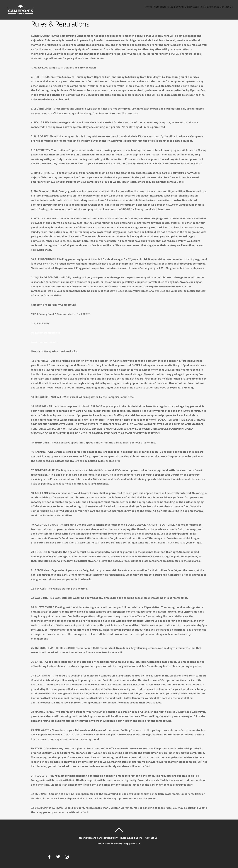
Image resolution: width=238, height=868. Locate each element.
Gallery (177, 8)
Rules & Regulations (132, 838)
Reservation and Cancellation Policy (98, 838)
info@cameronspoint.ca (46, 333)
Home (125, 8)
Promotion (138, 8)
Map (213, 8)
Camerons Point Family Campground (118, 844)
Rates (152, 8)
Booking (164, 8)
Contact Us (225, 8)
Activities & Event (196, 8)
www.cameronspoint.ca (45, 342)
